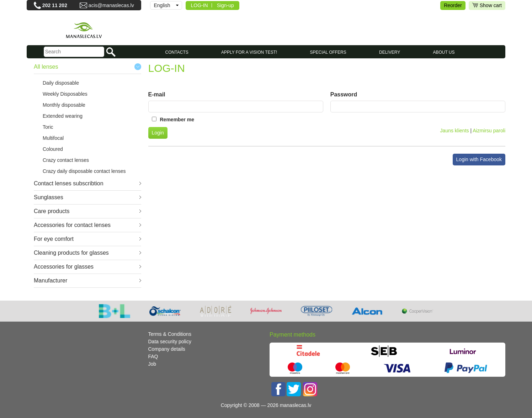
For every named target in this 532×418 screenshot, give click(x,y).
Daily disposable (61, 83)
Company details (167, 349)
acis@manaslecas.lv (111, 5)
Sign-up (225, 5)
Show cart (487, 6)
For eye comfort (54, 239)
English (162, 5)
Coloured (53, 149)
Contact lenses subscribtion (69, 183)
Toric (48, 127)
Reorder (453, 5)
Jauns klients (455, 131)
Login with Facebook (479, 159)
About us (444, 52)
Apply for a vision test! (249, 52)
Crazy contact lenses (66, 160)
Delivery (390, 52)
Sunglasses (49, 197)
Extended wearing (63, 116)
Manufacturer (50, 281)
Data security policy (170, 342)
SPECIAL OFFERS (328, 52)
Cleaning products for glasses (71, 253)
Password (344, 94)
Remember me (177, 120)
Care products (52, 211)
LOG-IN (199, 5)
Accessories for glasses (64, 267)
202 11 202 (55, 5)
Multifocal (53, 138)
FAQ (153, 356)
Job (152, 364)
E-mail (157, 94)
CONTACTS (177, 52)
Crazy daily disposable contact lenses (84, 171)
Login (158, 133)
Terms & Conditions (170, 334)
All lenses (46, 67)
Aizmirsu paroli (489, 131)
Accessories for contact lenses (72, 225)
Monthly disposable (64, 105)
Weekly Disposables (65, 94)
